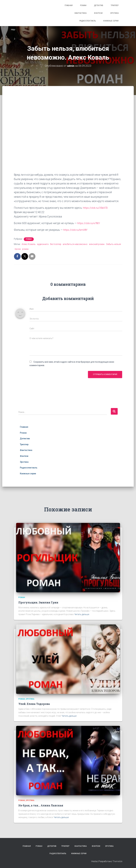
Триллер (115, 5)
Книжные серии (111, 21)
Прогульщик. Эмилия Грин (38, 602)
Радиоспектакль (88, 21)
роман (25, 249)
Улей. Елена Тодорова (34, 704)
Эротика (114, 13)
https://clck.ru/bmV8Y (76, 230)
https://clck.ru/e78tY (89, 223)
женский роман (97, 244)
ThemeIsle (117, 861)
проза (18, 249)
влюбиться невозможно (75, 244)
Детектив (99, 5)
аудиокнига (43, 244)
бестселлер (56, 244)
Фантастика (80, 13)
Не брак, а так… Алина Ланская (41, 805)
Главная (69, 5)
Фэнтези (98, 13)
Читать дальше (82, 614)
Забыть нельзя (113, 244)
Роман (83, 5)
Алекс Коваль (29, 244)
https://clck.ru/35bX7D (96, 208)
